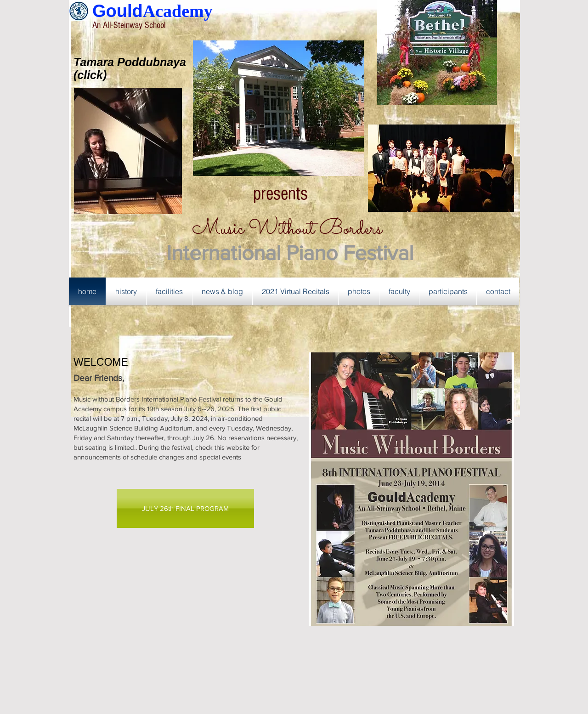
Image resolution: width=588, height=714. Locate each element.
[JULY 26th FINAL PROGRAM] (185, 508)
